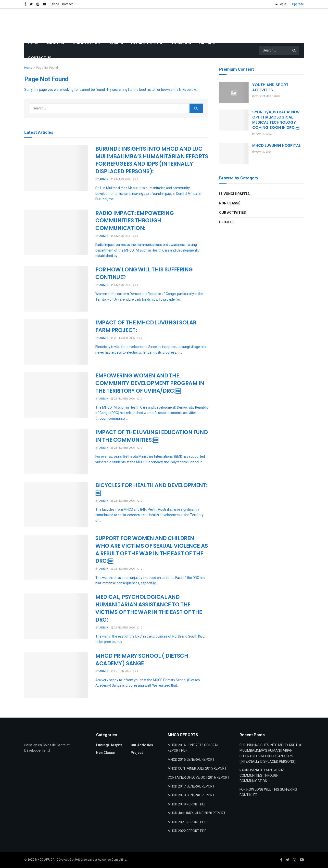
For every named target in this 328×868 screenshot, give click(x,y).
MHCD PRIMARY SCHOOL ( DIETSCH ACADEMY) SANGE (142, 660)
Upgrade (298, 4)
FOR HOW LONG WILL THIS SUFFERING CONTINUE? (144, 273)
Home (28, 68)
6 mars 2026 (121, 179)
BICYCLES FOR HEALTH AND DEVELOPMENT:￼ (151, 489)
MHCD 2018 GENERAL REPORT (191, 795)
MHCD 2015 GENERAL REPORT (191, 760)
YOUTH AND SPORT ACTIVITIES (270, 87)
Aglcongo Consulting (112, 860)
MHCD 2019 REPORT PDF (187, 804)
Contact (67, 4)
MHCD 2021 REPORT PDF (187, 822)
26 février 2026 (123, 338)
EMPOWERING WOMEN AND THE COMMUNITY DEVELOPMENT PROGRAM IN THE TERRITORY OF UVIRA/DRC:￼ (150, 383)
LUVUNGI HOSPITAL (148, 43)
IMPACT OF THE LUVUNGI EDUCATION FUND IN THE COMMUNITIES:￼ (151, 436)
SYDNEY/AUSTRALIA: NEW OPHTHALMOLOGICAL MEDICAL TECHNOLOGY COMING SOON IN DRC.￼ (276, 120)
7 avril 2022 (262, 134)
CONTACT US (40, 58)
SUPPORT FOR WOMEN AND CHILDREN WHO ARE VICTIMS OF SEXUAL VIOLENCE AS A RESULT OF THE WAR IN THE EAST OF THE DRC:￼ (152, 550)
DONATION (182, 43)
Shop (56, 4)
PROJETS (115, 43)
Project (227, 222)
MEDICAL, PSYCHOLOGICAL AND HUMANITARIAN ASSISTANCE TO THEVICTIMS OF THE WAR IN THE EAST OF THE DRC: (149, 608)
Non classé (230, 203)
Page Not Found (47, 68)
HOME (33, 43)
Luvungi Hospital (235, 194)
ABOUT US (56, 43)
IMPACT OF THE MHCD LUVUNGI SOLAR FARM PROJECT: (146, 326)
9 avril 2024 (262, 152)
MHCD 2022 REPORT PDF (187, 831)
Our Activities (233, 213)
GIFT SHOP (208, 43)
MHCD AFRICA (45, 860)
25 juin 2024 (121, 671)
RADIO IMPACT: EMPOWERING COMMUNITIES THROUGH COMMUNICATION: (134, 221)
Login (281, 4)
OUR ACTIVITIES (86, 43)
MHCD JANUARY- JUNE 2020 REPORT (197, 813)
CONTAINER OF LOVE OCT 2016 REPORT (199, 778)
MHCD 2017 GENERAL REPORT (191, 786)
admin (104, 179)
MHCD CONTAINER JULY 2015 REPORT (197, 768)
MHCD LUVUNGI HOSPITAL (276, 145)
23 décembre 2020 (266, 96)
